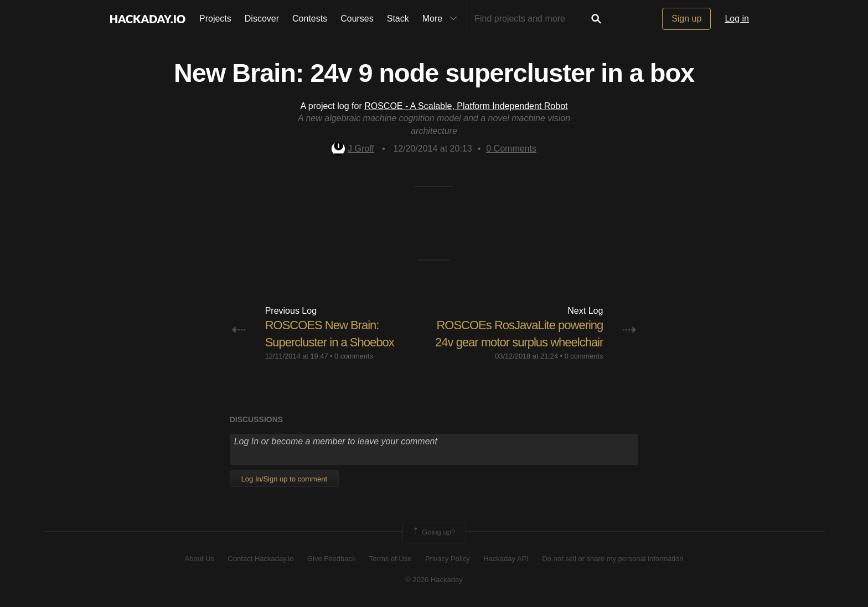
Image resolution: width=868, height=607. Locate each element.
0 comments (354, 356)
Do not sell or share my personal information (613, 559)
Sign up (686, 19)
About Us (200, 559)
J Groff (353, 149)
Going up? (433, 532)
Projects (215, 19)
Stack (398, 19)
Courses (357, 19)
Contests (310, 19)
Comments (511, 149)
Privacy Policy (448, 559)
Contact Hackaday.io (261, 559)
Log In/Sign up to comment (284, 479)
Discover (262, 19)
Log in (737, 19)
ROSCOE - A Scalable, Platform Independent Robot (466, 106)
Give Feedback (331, 559)
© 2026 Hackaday (434, 580)
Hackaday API (506, 559)
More (442, 19)
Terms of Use (391, 559)
